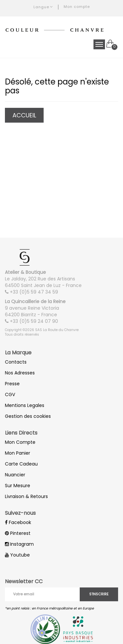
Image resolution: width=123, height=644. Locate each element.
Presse (12, 384)
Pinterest (18, 533)
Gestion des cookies (28, 416)
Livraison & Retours (26, 496)
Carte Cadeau (21, 464)
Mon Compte (20, 442)
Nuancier (15, 475)
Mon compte (77, 7)
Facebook (18, 522)
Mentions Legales (25, 405)
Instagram (19, 544)
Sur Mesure (18, 486)
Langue (43, 7)
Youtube (17, 555)
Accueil (24, 115)
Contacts (16, 362)
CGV (10, 394)
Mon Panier (18, 453)
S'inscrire (99, 594)
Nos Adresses (20, 373)
